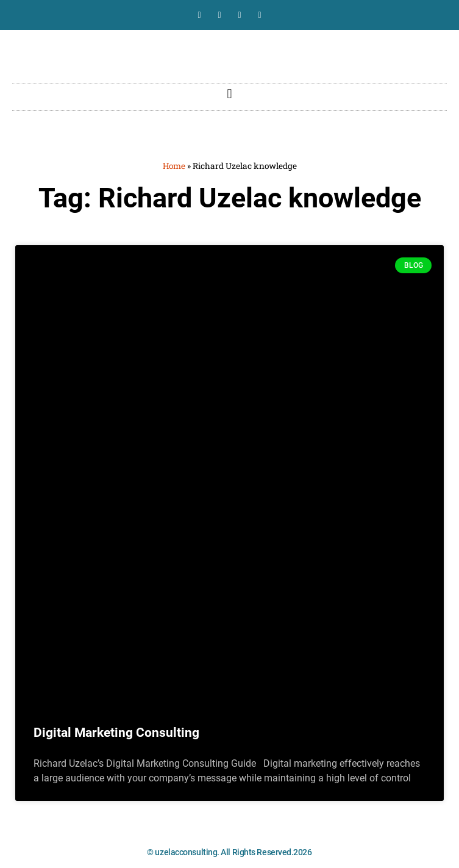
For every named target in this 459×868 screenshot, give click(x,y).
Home (174, 166)
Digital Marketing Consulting (116, 733)
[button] (229, 94)
